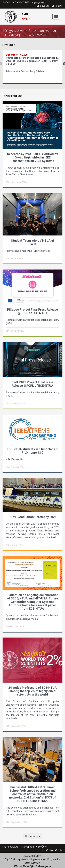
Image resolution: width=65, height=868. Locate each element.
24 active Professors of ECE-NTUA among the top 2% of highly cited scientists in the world (32, 690)
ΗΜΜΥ (26, 19)
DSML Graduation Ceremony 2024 (32, 516)
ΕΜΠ (25, 14)
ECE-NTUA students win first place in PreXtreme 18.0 (33, 450)
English (57, 6)
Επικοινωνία (10, 847)
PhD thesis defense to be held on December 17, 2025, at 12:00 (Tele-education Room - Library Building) (32, 61)
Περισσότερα (33, 836)
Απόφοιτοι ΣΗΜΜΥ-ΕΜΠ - (23, 3)
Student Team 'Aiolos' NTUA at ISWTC (32, 242)
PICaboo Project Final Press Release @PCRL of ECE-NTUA (32, 311)
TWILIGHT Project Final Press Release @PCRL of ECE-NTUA (32, 383)
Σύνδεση (42, 847)
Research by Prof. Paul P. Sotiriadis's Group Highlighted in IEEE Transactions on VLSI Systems (33, 157)
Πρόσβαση (27, 847)
